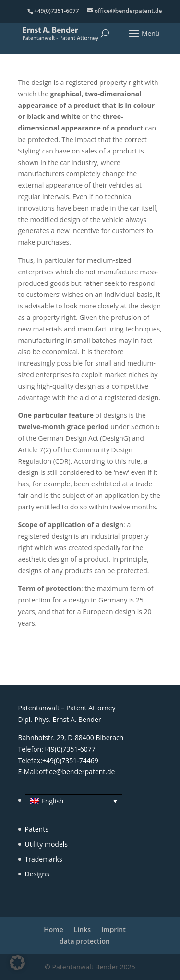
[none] (70, 801)
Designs (37, 874)
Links (82, 929)
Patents (37, 829)
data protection (85, 941)
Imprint (114, 929)
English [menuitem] (52, 801)
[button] (17, 963)
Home (54, 929)
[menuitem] (74, 801)
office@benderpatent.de (77, 772)
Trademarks (44, 859)
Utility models (46, 844)
